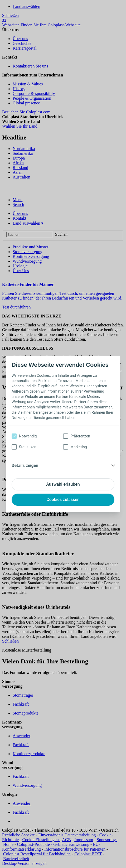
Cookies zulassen (63, 500)
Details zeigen (25, 466)
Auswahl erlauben (63, 484)
